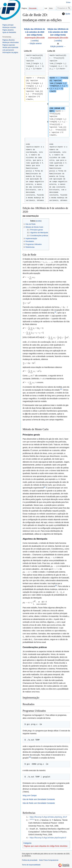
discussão (41, 38)
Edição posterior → (58, 46)
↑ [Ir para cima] (29, 817)
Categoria (27, 843)
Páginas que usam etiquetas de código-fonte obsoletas (46, 846)
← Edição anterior (35, 43)
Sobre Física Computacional (49, 860)
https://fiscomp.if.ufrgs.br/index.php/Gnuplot (47, 838)
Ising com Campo (30, 795)
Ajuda (66, 14)
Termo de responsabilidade (31, 865)
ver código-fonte (35, 35)
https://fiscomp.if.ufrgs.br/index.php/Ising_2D (47, 817)
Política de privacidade (30, 860)
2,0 (31, 819)
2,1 (33, 819)
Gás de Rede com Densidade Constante (39, 803)
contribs (35, 41)
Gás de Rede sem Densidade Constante (39, 799)
